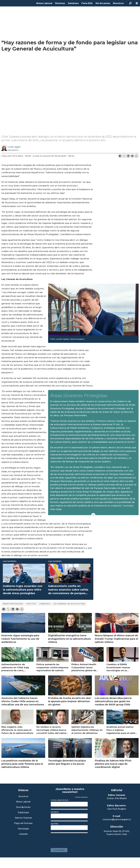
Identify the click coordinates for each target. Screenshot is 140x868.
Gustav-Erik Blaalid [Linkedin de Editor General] (117, 798)
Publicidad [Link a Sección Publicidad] (23, 813)
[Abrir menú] (137, 3)
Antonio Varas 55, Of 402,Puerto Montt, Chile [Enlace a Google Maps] (117, 833)
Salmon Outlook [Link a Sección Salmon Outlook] (23, 818)
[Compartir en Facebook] (120, 156)
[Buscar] (130, 3)
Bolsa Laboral (44, 3)
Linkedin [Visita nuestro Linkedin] (23, 834)
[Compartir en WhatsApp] (136, 156)
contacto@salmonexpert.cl (117, 819)
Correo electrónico (60, 800)
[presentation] (70, 839)
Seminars (73, 3)
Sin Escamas (103, 3)
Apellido (54, 824)
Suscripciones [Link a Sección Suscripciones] (23, 807)
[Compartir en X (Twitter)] (124, 156)
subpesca (45, 604)
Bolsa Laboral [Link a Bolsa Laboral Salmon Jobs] (23, 802)
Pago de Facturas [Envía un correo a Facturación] (23, 823)
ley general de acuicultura (69, 604)
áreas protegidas (13, 604)
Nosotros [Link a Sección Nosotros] (23, 797)
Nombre (55, 812)
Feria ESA (87, 3)
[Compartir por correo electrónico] (132, 156)
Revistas (60, 3)
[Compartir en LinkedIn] (128, 156)
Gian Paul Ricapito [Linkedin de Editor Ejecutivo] (117, 809)
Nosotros (118, 3)
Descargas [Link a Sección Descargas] (23, 829)
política (31, 604)
